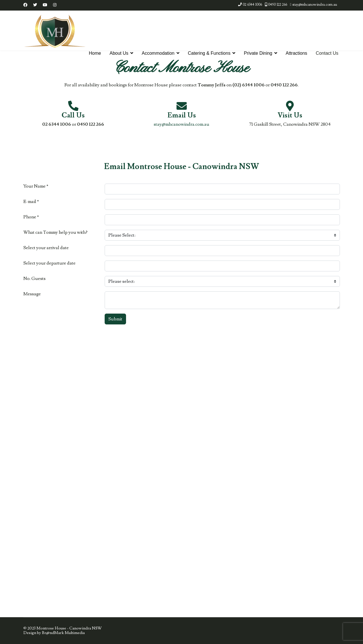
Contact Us (327, 53)
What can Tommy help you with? (55, 232)
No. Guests (35, 279)
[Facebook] (25, 5)
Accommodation (158, 53)
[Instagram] (55, 5)
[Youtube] (45, 5)
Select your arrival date (46, 248)
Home (95, 53)
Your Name (36, 186)
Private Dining (258, 53)
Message (32, 294)
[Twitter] (35, 5)
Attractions (297, 53)
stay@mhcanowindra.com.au (315, 5)
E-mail (31, 202)
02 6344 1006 (252, 5)
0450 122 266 (278, 5)
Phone (31, 217)
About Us (119, 53)
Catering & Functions (209, 53)
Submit (115, 319)
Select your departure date (49, 263)
